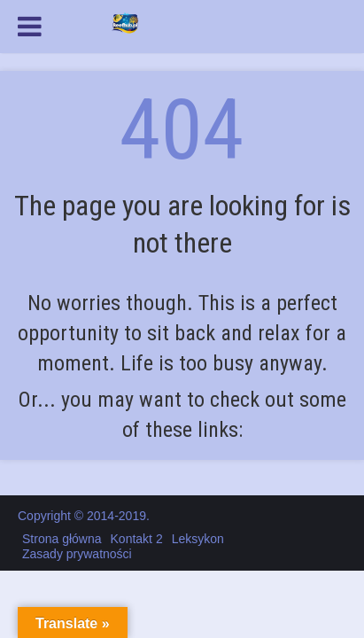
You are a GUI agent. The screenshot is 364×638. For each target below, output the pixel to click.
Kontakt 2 (137, 539)
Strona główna (62, 539)
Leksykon (198, 539)
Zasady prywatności (77, 554)
